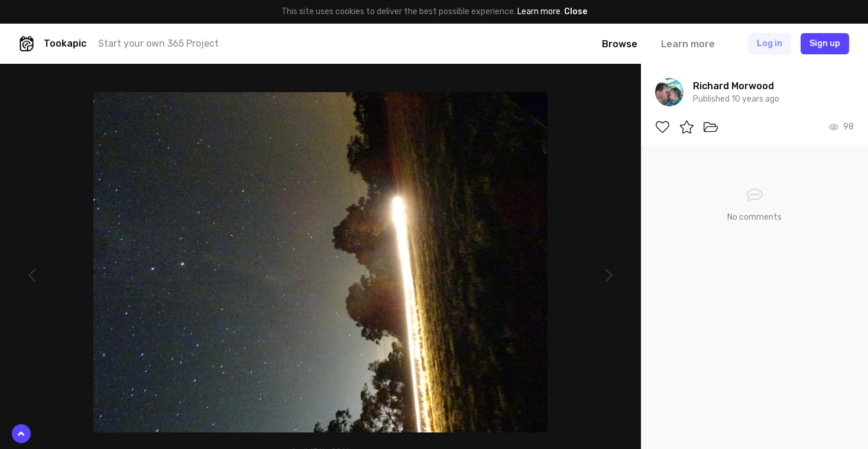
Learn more (539, 12)
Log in (770, 43)
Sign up (825, 43)
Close (576, 12)
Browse (620, 44)
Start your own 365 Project (158, 43)
